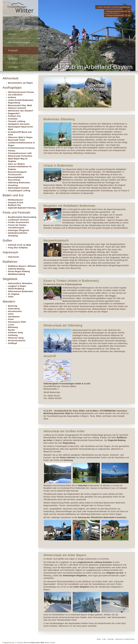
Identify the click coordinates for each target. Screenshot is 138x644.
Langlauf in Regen (17, 286)
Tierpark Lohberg (17, 121)
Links (104, 639)
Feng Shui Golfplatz (18, 248)
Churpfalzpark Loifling (19, 191)
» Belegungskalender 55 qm (118, 11)
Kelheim (12, 97)
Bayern (48, 643)
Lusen (11, 325)
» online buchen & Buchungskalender (113, 7)
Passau (12, 151)
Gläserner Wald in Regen (20, 137)
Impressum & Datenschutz (125, 639)
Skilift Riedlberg (16, 289)
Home (12, 34)
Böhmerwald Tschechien (20, 156)
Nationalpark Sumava (19, 188)
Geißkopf (13, 343)
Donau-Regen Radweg (19, 271)
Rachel (12, 330)
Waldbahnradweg (17, 274)
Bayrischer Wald (62, 413)
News (99, 639)
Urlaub (53, 643)
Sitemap (111, 639)
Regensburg (14, 103)
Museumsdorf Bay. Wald (20, 105)
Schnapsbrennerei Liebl (20, 153)
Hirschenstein (15, 311)
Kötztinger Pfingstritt (19, 230)
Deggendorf (14, 113)
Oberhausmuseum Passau (21, 92)
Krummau (13, 119)
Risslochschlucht (17, 341)
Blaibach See (15, 205)
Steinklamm (14, 317)
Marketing (27, 643)
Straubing (13, 185)
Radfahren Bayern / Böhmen (22, 266)
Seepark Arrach (16, 203)
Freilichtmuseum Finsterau (21, 148)
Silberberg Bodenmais (19, 183)
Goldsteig (13, 335)
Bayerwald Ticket (17, 140)
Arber (11, 297)
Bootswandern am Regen (21, 83)
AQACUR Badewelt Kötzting (22, 208)
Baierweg (13, 306)
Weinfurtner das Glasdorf (21, 111)
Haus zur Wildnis (17, 164)
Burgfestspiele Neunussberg (22, 217)
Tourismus (20, 643)
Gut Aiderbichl (15, 95)
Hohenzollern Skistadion (20, 283)
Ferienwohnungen (19, 42)
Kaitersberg (14, 309)
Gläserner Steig (16, 338)
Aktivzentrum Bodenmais (21, 291)
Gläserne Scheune (17, 108)
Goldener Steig (16, 333)
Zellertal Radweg (16, 269)
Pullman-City (14, 116)
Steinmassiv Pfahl (17, 322)
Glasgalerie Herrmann (19, 124)
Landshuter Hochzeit (18, 220)
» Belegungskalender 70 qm (118, 15)
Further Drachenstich (19, 222)
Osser (11, 319)
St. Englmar (14, 294)
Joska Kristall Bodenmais (21, 100)
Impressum (14, 257)
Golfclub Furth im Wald (20, 245)
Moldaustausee (16, 200)
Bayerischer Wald (38, 643)
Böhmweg (13, 327)
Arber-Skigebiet (81, 587)
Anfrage (13, 67)
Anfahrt (13, 59)
